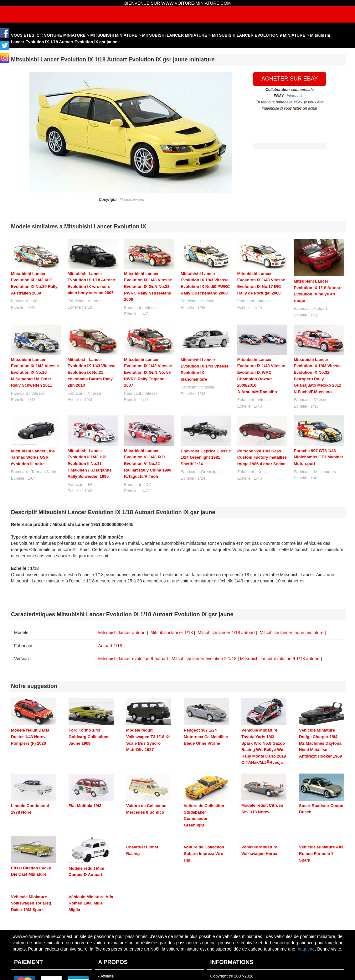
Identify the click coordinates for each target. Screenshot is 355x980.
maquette (306, 900)
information (296, 96)
